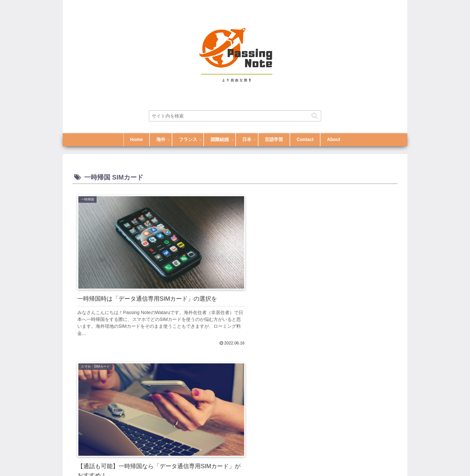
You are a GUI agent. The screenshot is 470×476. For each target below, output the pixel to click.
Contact (339, 455)
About (360, 455)
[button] (314, 116)
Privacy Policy (387, 455)
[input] (235, 116)
